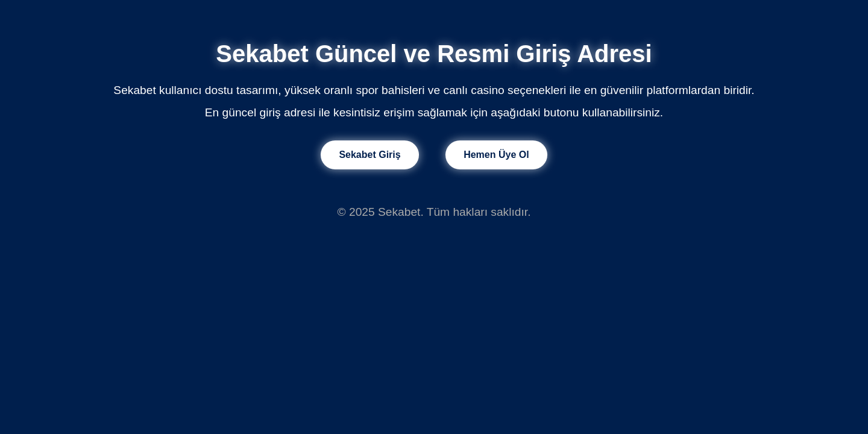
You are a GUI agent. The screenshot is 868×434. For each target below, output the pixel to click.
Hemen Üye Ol (496, 155)
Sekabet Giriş (370, 155)
